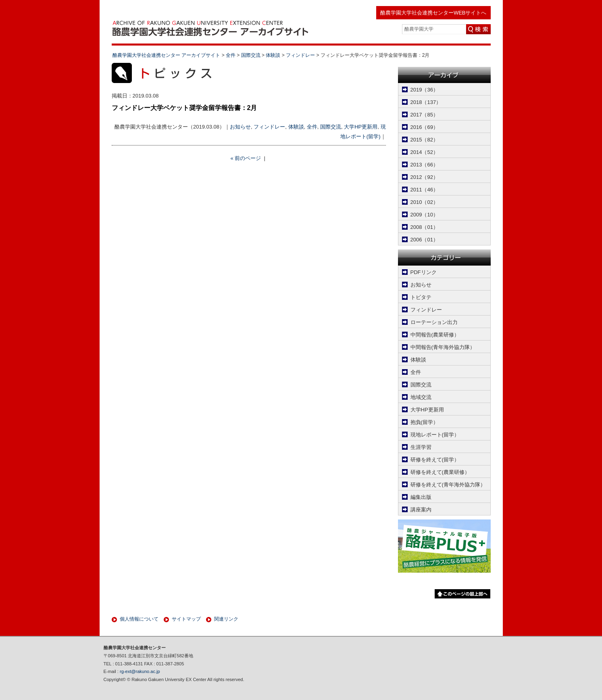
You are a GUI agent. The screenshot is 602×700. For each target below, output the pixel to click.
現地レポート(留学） (435, 435)
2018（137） (426, 102)
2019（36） (424, 90)
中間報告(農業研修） (435, 335)
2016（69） (424, 127)
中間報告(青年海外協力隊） (443, 347)
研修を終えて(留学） (435, 460)
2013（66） (424, 165)
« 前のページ (246, 158)
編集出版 (421, 497)
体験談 (296, 127)
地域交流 (421, 397)
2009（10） (424, 215)
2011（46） (424, 190)
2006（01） (424, 240)
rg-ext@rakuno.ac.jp (140, 671)
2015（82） (424, 140)
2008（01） (424, 227)
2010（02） (424, 202)
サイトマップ (186, 619)
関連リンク (226, 619)
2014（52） (424, 152)
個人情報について (139, 619)
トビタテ (421, 297)
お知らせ (240, 127)
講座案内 (421, 510)
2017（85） (424, 115)
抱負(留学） (424, 422)
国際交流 (331, 127)
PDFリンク (424, 272)
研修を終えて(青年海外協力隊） (448, 485)
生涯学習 (421, 447)
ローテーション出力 (434, 322)
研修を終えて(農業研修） (440, 472)
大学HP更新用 (361, 127)
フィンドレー (269, 127)
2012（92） (424, 177)
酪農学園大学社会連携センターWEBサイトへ (433, 13)
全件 (312, 127)
